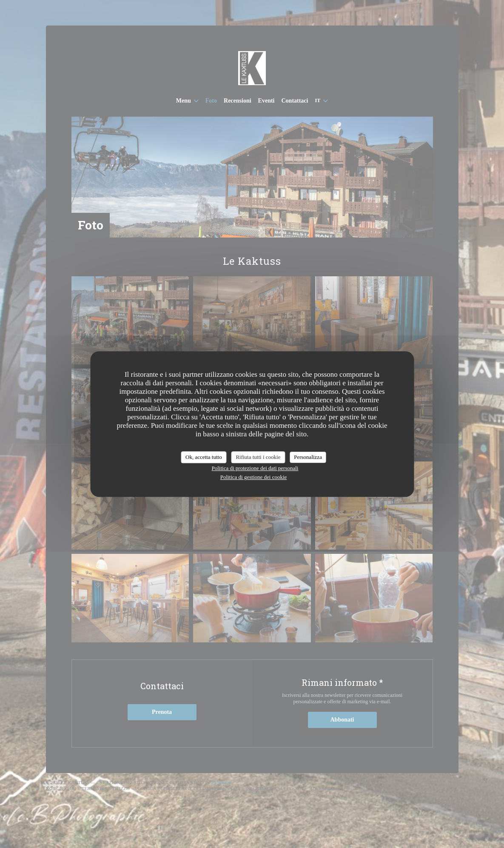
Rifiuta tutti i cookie (258, 457)
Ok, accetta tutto (204, 457)
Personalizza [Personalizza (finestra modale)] (308, 457)
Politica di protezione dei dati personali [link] (255, 468)
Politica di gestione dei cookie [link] (254, 477)
